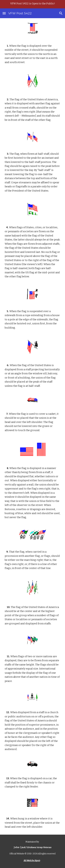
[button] (4, 13)
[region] (32, 4)
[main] (33, 54)
